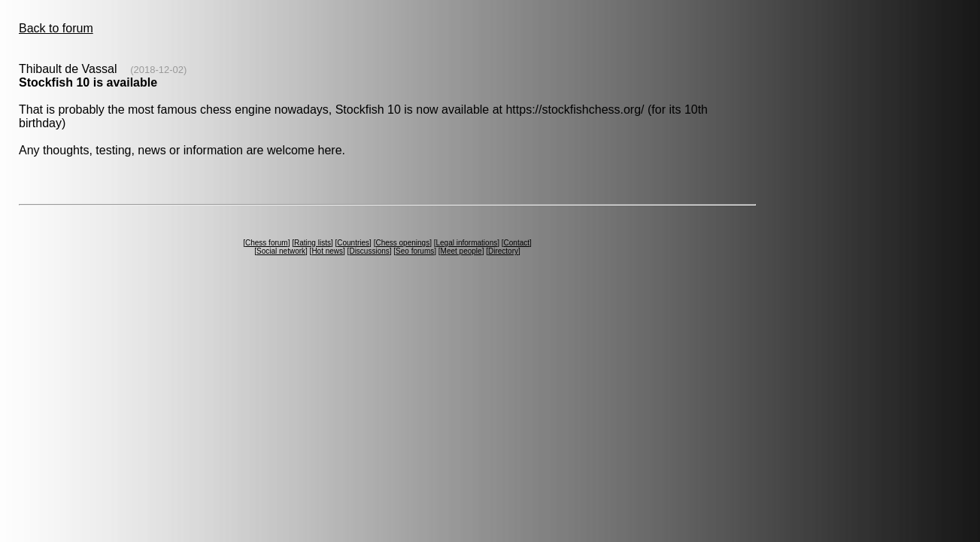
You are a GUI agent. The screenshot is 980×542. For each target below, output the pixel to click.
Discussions (369, 251)
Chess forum (267, 243)
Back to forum (56, 28)
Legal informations (466, 243)
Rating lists (313, 243)
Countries (353, 243)
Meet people (461, 251)
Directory (503, 251)
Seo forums (415, 251)
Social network (281, 251)
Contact (517, 243)
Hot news (327, 251)
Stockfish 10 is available (88, 82)
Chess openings (402, 243)
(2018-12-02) (158, 70)
